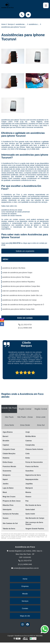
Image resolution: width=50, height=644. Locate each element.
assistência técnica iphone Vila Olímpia (16, 277)
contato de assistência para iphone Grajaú (17, 273)
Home (25, 579)
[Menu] (46, 5)
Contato (25, 608)
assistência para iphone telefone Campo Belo (18, 309)
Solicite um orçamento (25, 251)
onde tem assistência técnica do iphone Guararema (21, 291)
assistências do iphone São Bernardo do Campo (19, 300)
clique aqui (27, 243)
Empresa (25, 586)
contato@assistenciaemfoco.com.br (25, 568)
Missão (25, 594)
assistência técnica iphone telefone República (18, 282)
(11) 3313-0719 (15, 243)
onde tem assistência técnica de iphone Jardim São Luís (22, 295)
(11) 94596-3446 (25, 328)
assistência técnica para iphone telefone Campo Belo (21, 286)
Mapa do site (25, 616)
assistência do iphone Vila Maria (14, 268)
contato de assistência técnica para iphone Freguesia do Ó (23, 305)
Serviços (25, 601)
